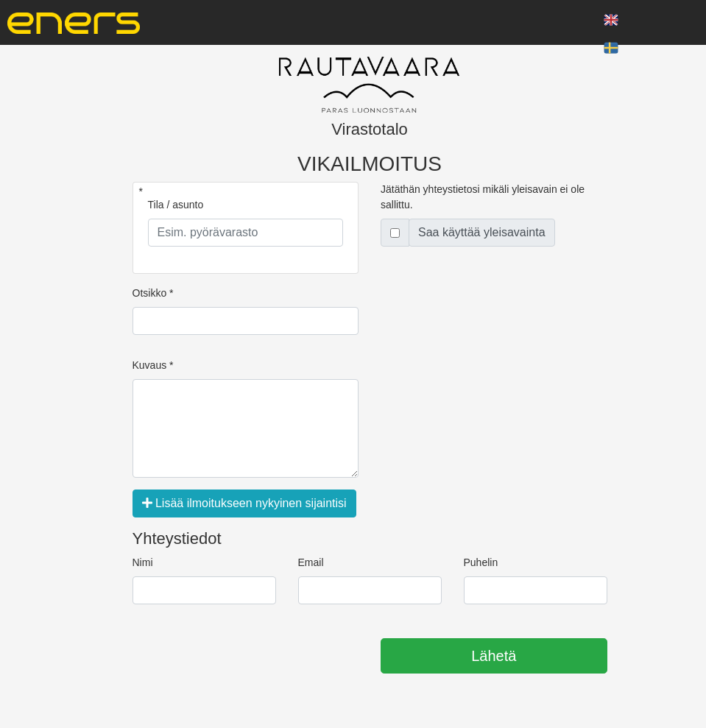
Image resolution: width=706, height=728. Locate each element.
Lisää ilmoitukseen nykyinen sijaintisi (244, 503)
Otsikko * (153, 293)
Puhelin (481, 562)
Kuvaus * (153, 365)
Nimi (143, 562)
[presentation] (244, 657)
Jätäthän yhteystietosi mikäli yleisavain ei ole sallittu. (483, 197)
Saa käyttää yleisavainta (482, 232)
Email (311, 562)
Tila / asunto (176, 205)
